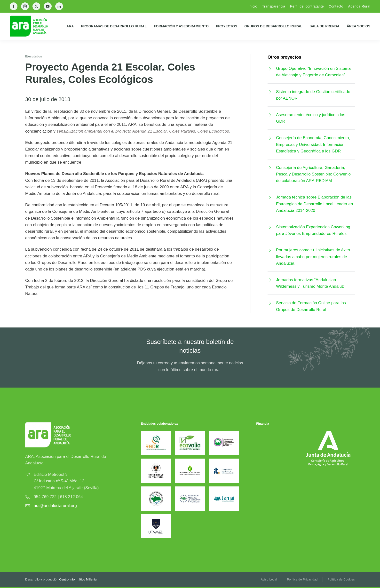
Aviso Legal (269, 580)
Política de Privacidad (302, 580)
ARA (70, 26)
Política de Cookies (341, 580)
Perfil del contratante (307, 6)
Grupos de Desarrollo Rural (273, 26)
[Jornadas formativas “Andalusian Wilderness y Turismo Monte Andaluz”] (270, 280)
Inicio (253, 6)
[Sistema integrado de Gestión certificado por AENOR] (270, 92)
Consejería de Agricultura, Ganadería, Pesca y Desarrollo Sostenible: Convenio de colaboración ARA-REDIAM (313, 174)
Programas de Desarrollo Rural (114, 26)
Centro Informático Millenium (79, 579)
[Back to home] (33, 26)
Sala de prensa (324, 26)
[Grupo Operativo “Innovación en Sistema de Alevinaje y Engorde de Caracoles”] (270, 68)
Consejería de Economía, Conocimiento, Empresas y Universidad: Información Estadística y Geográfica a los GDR (313, 144)
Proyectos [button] (227, 26)
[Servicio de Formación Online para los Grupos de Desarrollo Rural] (270, 303)
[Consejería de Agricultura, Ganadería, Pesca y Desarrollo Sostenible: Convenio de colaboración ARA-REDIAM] (270, 168)
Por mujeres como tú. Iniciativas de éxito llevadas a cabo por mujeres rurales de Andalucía (313, 257)
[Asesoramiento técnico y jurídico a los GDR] (270, 115)
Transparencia (273, 6)
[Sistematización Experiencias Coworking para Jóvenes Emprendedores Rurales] (270, 227)
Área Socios (359, 26)
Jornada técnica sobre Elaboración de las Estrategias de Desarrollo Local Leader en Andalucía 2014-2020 (315, 204)
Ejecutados (34, 56)
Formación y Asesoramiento (181, 26)
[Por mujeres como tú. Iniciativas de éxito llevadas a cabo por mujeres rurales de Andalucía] (270, 250)
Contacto (336, 6)
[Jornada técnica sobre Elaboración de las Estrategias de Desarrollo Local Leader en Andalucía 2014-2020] (270, 197)
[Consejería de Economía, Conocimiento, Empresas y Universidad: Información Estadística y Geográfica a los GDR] (270, 138)
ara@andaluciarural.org (55, 506)
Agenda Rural (359, 6)
